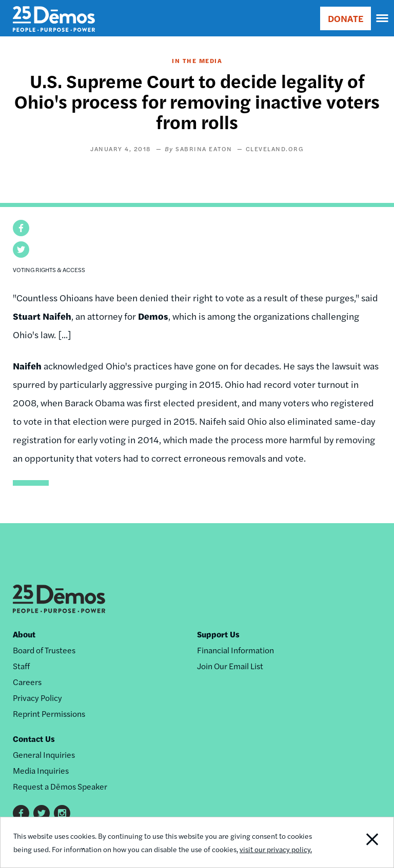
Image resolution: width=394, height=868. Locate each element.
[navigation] (383, 18)
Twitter (42, 813)
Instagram (62, 813)
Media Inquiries (41, 770)
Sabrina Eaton (204, 149)
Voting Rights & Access (49, 270)
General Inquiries (44, 755)
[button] (21, 228)
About (24, 634)
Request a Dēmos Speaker (60, 786)
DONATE (346, 18)
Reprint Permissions (49, 714)
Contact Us (34, 739)
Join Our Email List (230, 666)
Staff (21, 666)
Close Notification (356, 842)
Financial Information (235, 650)
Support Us (218, 634)
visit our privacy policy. (276, 849)
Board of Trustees (44, 650)
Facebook (21, 813)
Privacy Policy (37, 698)
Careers (27, 682)
